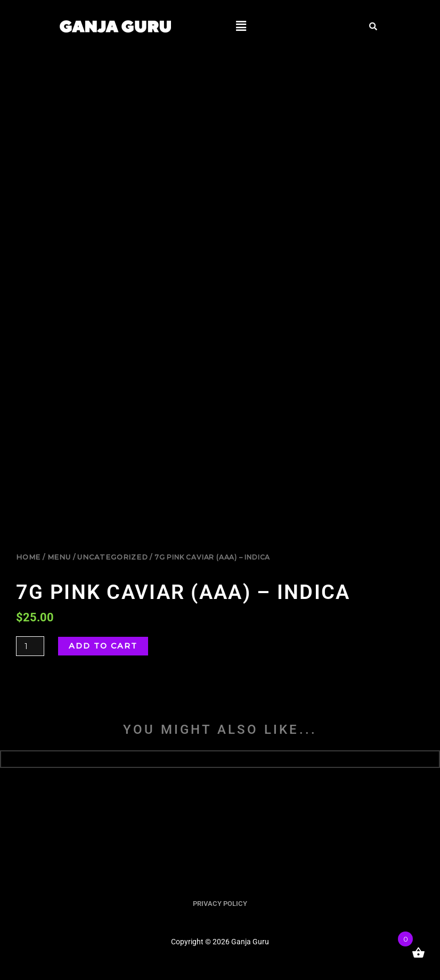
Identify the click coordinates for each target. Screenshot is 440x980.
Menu (59, 557)
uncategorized (112, 557)
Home (28, 557)
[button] (241, 26)
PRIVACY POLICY (220, 904)
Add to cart (103, 646)
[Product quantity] (30, 646)
